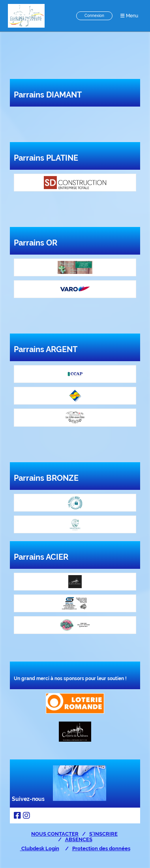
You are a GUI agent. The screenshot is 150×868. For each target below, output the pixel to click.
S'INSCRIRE (103, 834)
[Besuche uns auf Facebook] (17, 816)
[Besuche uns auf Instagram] (26, 816)
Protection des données (101, 848)
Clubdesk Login (40, 848)
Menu (129, 16)
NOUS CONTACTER (55, 834)
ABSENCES (79, 839)
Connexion (94, 16)
